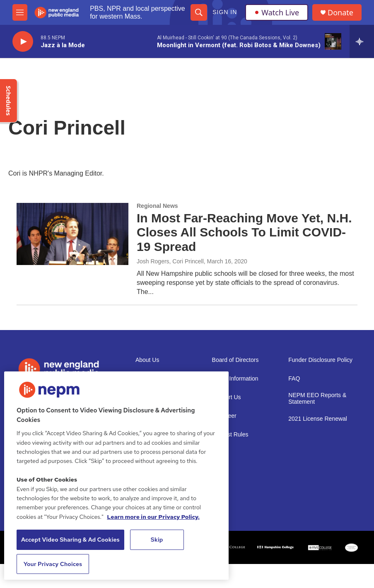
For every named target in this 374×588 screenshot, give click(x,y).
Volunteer (224, 416)
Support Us (227, 397)
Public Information (235, 379)
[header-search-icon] (199, 12)
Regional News (157, 206)
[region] (116, 476)
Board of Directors (235, 360)
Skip (157, 540)
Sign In (225, 12)
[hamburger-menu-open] (20, 12)
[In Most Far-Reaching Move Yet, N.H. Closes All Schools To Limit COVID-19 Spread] (72, 234)
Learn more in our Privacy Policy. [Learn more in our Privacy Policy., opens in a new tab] (153, 517)
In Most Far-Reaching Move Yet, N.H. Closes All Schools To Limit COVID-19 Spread (244, 233)
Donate (340, 13)
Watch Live (277, 12)
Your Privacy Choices (53, 564)
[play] (23, 42)
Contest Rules (230, 435)
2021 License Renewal (318, 419)
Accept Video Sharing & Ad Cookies (70, 540)
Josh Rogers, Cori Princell (170, 261)
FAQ (294, 379)
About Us (147, 360)
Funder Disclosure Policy (320, 360)
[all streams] (362, 41)
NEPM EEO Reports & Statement (317, 399)
